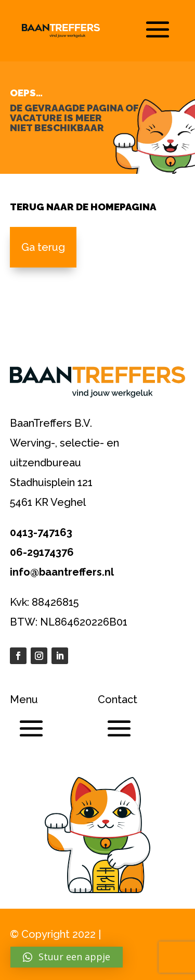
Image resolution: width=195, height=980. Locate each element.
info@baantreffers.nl (62, 572)
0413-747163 (41, 532)
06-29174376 (42, 552)
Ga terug (43, 247)
